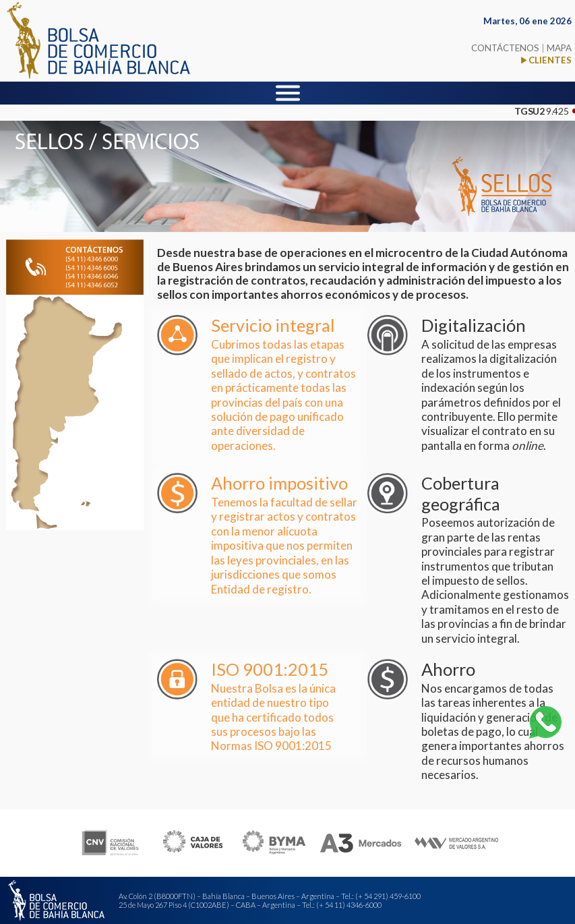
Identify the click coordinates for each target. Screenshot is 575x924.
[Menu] (288, 93)
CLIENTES (550, 60)
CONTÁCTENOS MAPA (521, 48)
